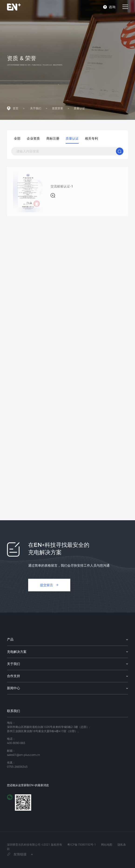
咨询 (112, 7)
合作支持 (13, 676)
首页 (16, 109)
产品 (10, 639)
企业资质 (33, 138)
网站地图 (107, 845)
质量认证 (79, 109)
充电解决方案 (17, 652)
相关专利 (91, 138)
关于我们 (36, 109)
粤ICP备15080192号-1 (82, 845)
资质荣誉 (57, 109)
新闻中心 (13, 688)
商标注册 (53, 138)
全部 (17, 138)
